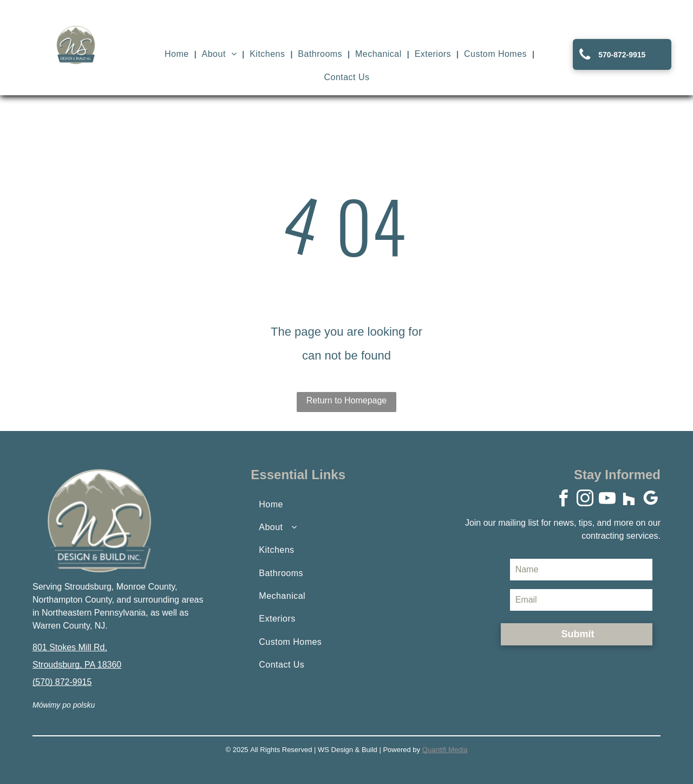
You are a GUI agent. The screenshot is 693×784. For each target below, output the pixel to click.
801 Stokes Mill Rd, (70, 647)
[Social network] (629, 500)
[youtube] (607, 500)
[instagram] (585, 500)
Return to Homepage (347, 400)
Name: (479, 566)
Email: (479, 596)
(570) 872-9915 (62, 682)
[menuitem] (178, 54)
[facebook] (563, 500)
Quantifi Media (445, 750)
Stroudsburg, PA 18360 (77, 665)
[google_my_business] (651, 500)
